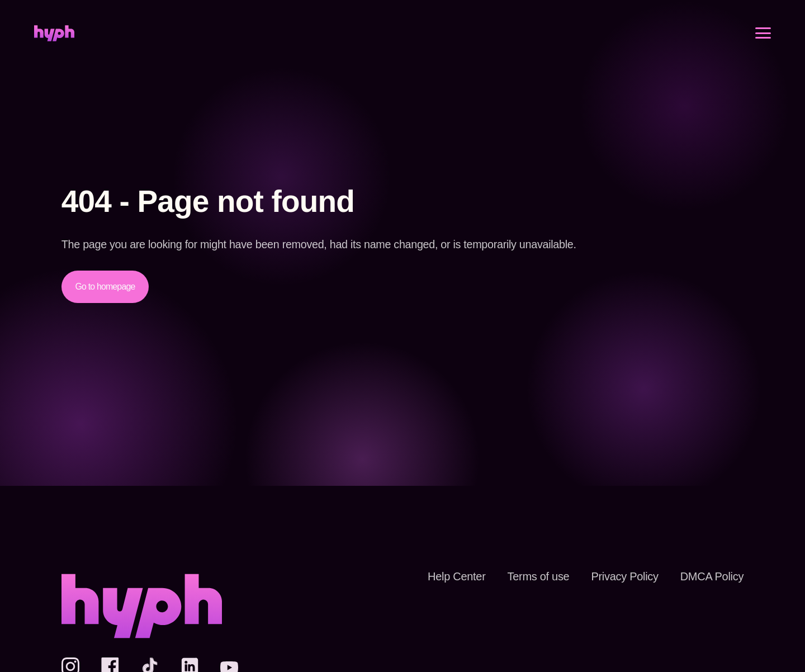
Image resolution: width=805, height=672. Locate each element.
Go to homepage (108, 286)
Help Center (438, 576)
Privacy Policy (615, 576)
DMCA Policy (709, 576)
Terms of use (524, 576)
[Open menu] (763, 43)
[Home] (54, 43)
